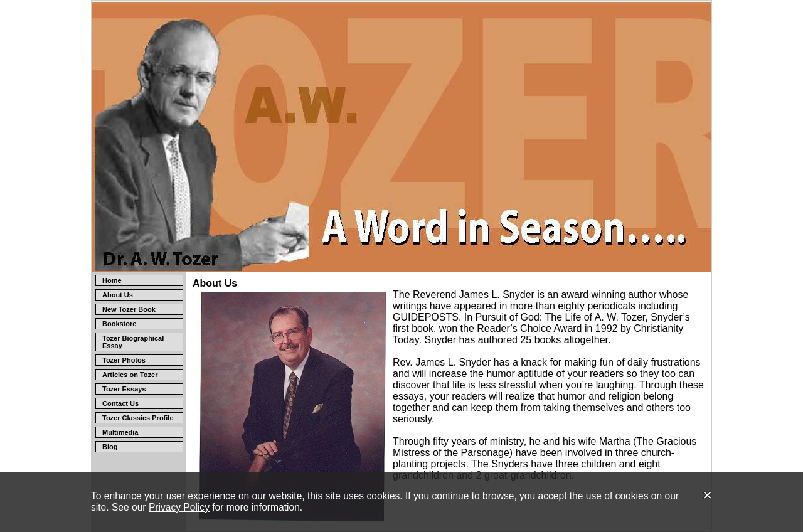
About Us (118, 295)
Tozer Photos (124, 360)
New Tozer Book (129, 309)
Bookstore (119, 324)
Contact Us (120, 403)
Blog (110, 447)
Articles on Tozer (130, 375)
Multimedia (120, 432)
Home (112, 280)
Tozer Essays (124, 389)
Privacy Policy (179, 507)
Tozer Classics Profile (138, 418)
